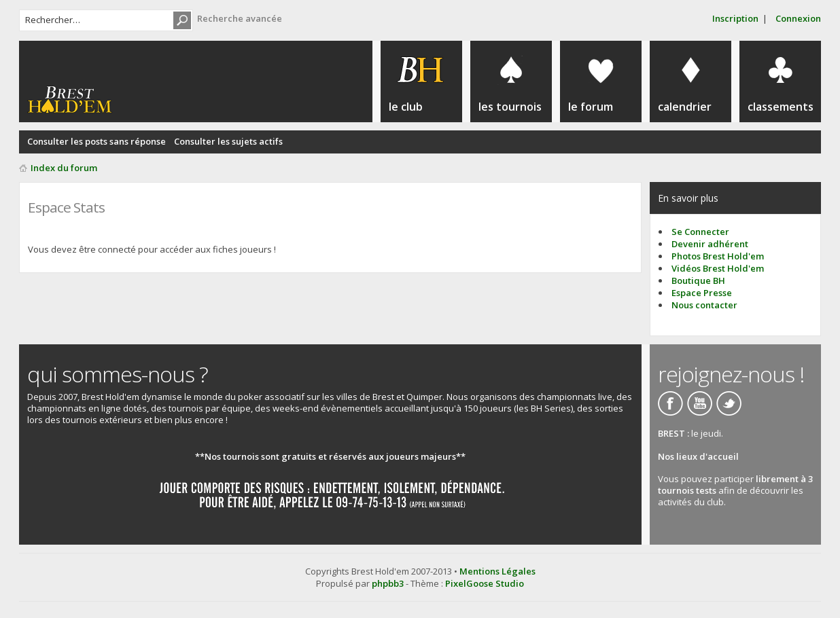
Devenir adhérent (710, 244)
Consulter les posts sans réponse (97, 141)
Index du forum (64, 168)
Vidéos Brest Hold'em (718, 268)
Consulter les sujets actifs (228, 141)
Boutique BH (698, 280)
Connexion (798, 18)
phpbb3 (388, 583)
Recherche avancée (240, 18)
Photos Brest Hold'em (718, 256)
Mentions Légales (497, 571)
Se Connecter (700, 232)
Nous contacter (704, 305)
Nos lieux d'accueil (698, 456)
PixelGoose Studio (485, 583)
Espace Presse (702, 293)
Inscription (735, 18)
